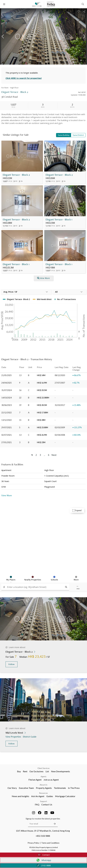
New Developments (60, 771)
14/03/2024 (7, 398)
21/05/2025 (7, 375)
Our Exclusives (36, 771)
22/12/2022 (7, 413)
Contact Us (47, 804)
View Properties (14, 737)
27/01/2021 (7, 442)
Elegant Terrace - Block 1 (59, 219)
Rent (25, 771)
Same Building (64, 135)
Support (43, 801)
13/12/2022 (7, 420)
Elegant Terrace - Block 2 (16, 175)
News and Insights (20, 796)
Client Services (43, 768)
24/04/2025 (7, 383)
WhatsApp (43, 860)
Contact (44, 855)
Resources (43, 793)
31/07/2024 (7, 390)
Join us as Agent (51, 780)
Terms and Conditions (50, 843)
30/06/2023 (7, 405)
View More (7, 495)
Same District (78, 135)
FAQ (37, 804)
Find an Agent (35, 780)
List (47, 771)
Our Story (12, 788)
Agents (43, 777)
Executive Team (26, 788)
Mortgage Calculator (65, 796)
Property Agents (44, 788)
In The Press (74, 788)
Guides (50, 796)
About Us (43, 785)
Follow (12, 664)
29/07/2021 (7, 427)
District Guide (30, 737)
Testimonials (60, 788)
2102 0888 (43, 865)
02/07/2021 (7, 435)
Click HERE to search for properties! (24, 78)
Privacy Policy (34, 843)
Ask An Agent (38, 796)
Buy (19, 771)
